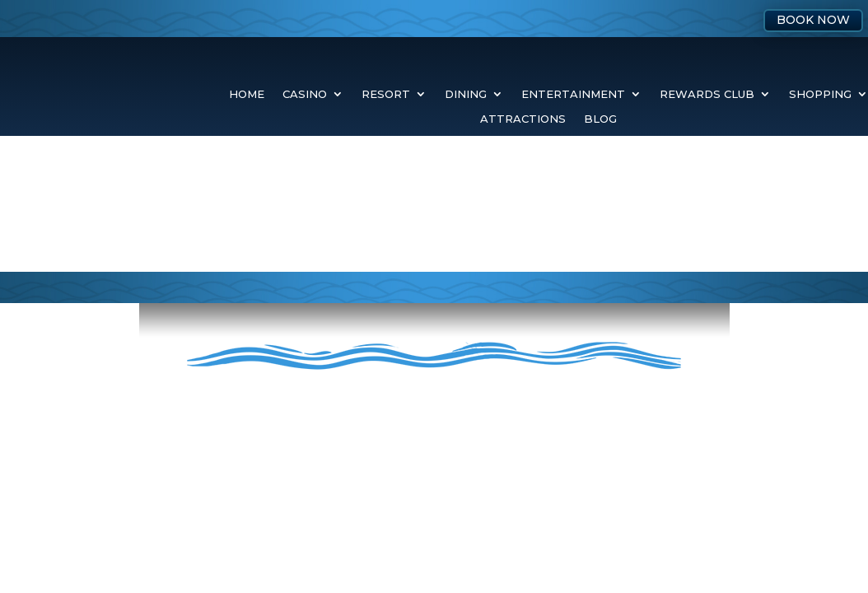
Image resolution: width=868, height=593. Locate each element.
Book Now (813, 20)
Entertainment (573, 94)
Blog (600, 119)
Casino (305, 94)
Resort (386, 94)
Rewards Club (707, 94)
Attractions (523, 119)
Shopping (820, 94)
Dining (466, 94)
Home (247, 94)
